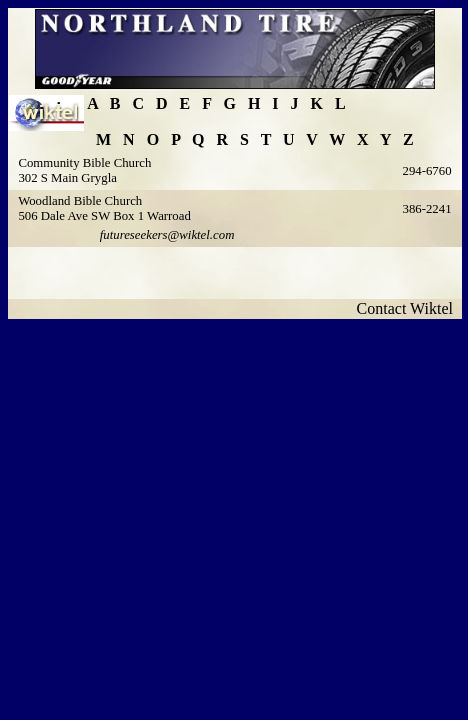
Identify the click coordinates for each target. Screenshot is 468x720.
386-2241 (426, 209)
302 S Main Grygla (67, 178)
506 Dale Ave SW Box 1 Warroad (104, 216)
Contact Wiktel (409, 308)
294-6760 (426, 171)
